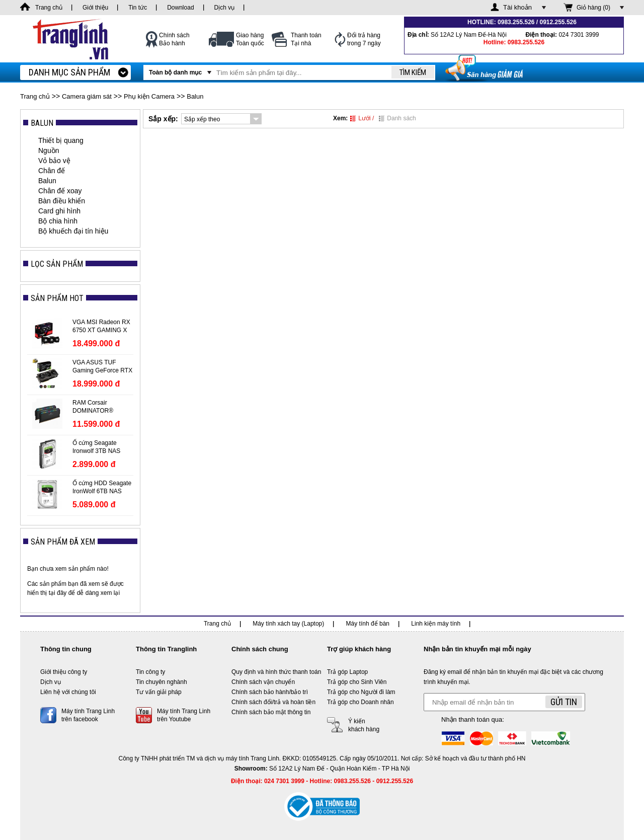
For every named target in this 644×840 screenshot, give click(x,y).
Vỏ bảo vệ (54, 161)
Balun (195, 96)
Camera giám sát (87, 96)
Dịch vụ (51, 682)
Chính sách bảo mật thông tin (271, 712)
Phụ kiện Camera (149, 96)
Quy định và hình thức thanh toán (276, 672)
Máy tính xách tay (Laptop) (288, 624)
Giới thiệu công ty (64, 672)
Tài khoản (517, 7)
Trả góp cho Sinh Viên (357, 682)
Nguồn (49, 150)
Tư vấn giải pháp (159, 692)
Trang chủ (35, 96)
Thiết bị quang (61, 140)
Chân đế (52, 171)
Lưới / (362, 118)
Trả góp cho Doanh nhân (360, 702)
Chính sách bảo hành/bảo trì (270, 692)
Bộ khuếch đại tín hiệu (73, 231)
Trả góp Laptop (347, 672)
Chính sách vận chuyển (263, 682)
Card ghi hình (59, 211)
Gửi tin (564, 702)
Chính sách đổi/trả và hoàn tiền (273, 702)
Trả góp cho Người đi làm (361, 692)
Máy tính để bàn (368, 624)
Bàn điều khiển (62, 201)
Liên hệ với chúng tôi (68, 692)
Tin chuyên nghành (162, 682)
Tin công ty (150, 672)
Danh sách (397, 118)
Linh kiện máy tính (436, 624)
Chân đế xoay (60, 191)
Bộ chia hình (58, 221)
